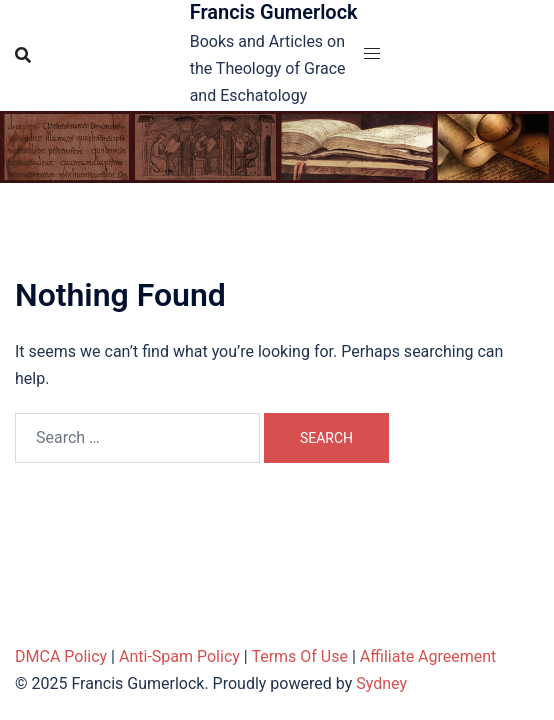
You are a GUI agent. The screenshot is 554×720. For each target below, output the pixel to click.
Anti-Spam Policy (179, 656)
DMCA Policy (61, 656)
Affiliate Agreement (428, 656)
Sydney (381, 683)
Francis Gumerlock (274, 12)
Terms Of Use (299, 656)
